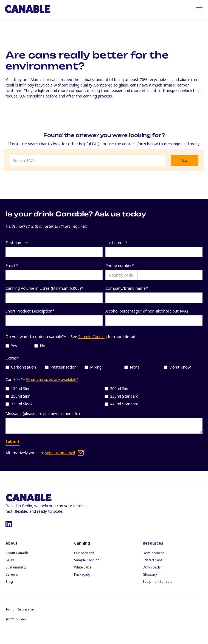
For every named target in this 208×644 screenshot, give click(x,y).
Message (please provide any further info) (43, 413)
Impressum (26, 609)
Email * (12, 265)
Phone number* (120, 265)
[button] (198, 10)
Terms (10, 609)
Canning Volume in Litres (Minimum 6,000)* (44, 288)
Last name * (117, 243)
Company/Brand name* (127, 288)
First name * (17, 243)
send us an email (60, 453)
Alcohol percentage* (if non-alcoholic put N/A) (147, 311)
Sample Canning (92, 337)
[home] (28, 10)
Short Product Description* (30, 311)
